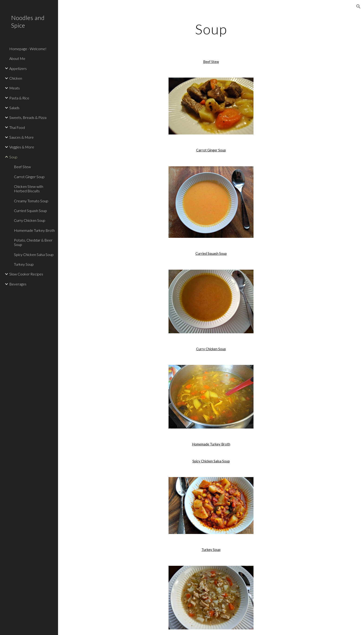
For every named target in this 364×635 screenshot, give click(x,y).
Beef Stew (211, 62)
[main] (211, 29)
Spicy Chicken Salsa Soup (211, 461)
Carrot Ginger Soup (211, 150)
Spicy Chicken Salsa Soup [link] (34, 254)
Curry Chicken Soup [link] (30, 220)
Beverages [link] (18, 284)
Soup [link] (13, 157)
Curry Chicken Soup (211, 349)
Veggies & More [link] (22, 147)
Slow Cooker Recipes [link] (26, 274)
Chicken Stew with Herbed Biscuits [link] (29, 189)
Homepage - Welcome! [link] (28, 49)
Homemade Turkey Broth (211, 444)
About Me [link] (17, 58)
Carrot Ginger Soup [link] (29, 177)
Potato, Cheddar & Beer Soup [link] (33, 242)
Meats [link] (15, 88)
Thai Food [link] (17, 127)
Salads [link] (14, 108)
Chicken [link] (16, 78)
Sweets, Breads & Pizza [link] (28, 117)
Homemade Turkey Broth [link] (34, 230)
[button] (358, 7)
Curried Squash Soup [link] (30, 211)
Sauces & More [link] (21, 137)
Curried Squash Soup (211, 254)
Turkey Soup (211, 550)
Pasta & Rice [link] (19, 98)
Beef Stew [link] (22, 167)
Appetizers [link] (18, 68)
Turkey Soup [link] (24, 264)
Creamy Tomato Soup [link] (31, 201)
